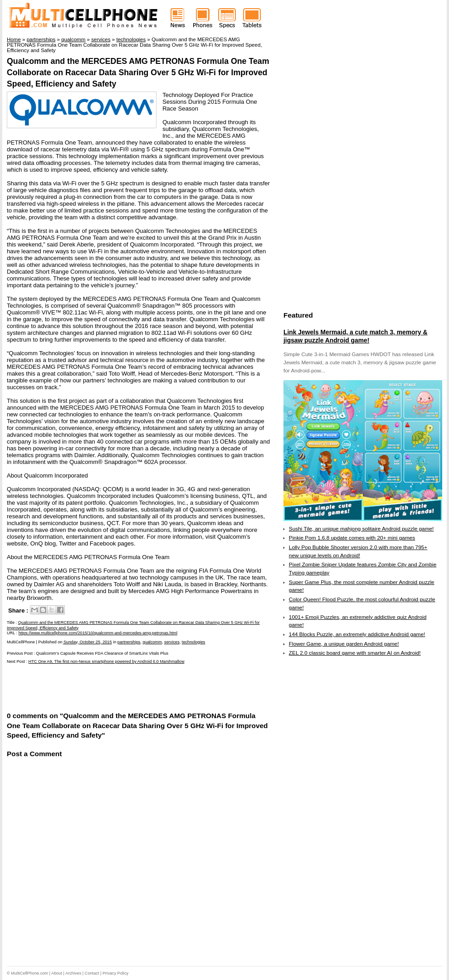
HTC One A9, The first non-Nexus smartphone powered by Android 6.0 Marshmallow (107, 661)
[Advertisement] (113, 687)
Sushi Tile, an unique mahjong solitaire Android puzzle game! (361, 529)
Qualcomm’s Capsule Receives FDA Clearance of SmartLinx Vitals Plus (102, 653)
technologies (194, 642)
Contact (92, 973)
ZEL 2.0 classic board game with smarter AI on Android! (355, 653)
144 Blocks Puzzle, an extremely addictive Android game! (357, 634)
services (172, 642)
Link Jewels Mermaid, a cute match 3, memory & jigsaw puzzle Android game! (355, 336)
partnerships (129, 642)
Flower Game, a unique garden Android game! (344, 644)
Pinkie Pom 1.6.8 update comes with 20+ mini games (352, 538)
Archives (73, 973)
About (57, 973)
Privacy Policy (115, 973)
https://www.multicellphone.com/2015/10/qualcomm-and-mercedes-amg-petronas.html (98, 633)
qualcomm (152, 642)
